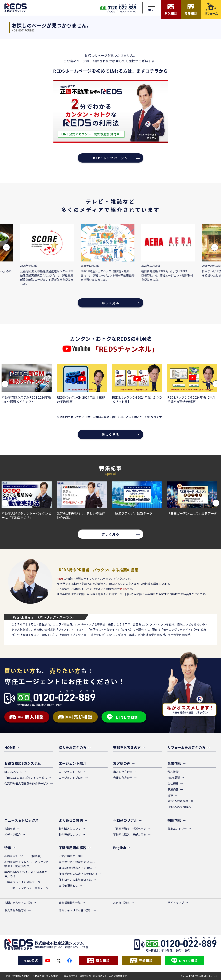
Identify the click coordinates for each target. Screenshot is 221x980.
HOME (10, 747)
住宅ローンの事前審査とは (75, 880)
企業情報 (174, 763)
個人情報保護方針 (15, 910)
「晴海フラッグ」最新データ (133, 513)
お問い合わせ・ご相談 (18, 903)
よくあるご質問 (71, 820)
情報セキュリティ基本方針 (75, 910)
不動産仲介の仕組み (71, 856)
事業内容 (173, 789)
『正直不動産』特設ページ (130, 829)
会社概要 (173, 783)
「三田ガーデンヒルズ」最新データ (193, 513)
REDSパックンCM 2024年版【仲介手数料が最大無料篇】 (192, 399)
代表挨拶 (173, 772)
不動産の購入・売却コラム (130, 834)
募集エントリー (177, 829)
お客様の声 (122, 763)
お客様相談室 (121, 903)
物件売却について (70, 834)
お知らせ (10, 829)
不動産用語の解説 (73, 848)
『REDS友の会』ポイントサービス (26, 777)
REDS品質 (174, 777)
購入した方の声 (123, 772)
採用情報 (174, 820)
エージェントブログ (71, 777)
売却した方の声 (123, 777)
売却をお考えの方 (127, 747)
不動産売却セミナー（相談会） (24, 856)
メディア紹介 (13, 834)
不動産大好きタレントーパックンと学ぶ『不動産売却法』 (27, 516)
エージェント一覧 (70, 772)
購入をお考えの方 (73, 747)
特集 (8, 848)
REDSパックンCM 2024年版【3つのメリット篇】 (138, 399)
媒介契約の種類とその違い (75, 868)
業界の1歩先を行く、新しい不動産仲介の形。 (82, 516)
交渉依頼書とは (68, 885)
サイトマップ (176, 903)
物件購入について (70, 829)
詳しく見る (110, 303)
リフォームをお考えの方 (186, 747)
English (120, 848)
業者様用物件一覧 (70, 903)
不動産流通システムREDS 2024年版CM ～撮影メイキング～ (27, 399)
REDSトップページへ (110, 158)
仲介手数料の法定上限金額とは (78, 874)
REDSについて (13, 772)
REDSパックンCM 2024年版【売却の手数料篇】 (82, 399)
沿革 (170, 795)
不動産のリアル (125, 820)
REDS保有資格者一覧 (181, 801)
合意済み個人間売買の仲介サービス (26, 783)
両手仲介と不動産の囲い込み (77, 862)
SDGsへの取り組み (179, 807)
